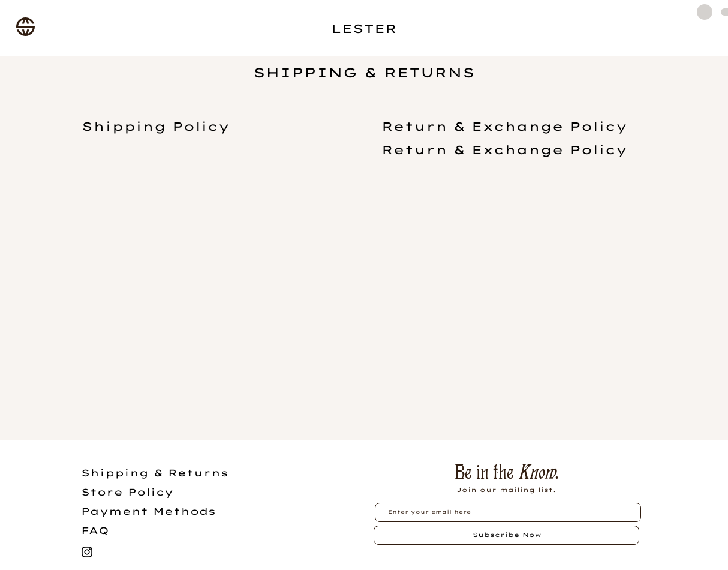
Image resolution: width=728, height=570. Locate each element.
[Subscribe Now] (506, 535)
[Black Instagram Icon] (87, 552)
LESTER (364, 28)
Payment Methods (148, 511)
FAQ (95, 530)
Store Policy (127, 492)
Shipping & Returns (155, 473)
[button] (25, 27)
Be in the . (506, 472)
